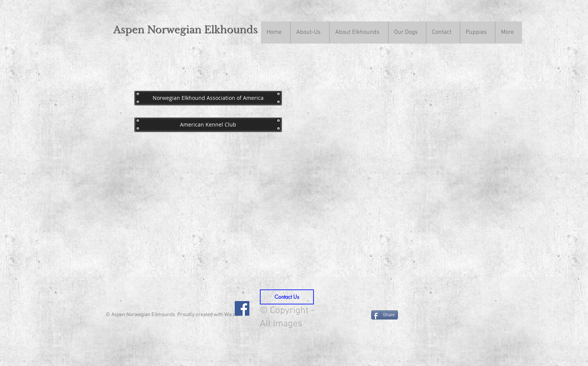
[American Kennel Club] (208, 125)
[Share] (385, 315)
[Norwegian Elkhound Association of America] (208, 98)
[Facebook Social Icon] (242, 308)
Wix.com (233, 315)
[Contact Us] (287, 297)
